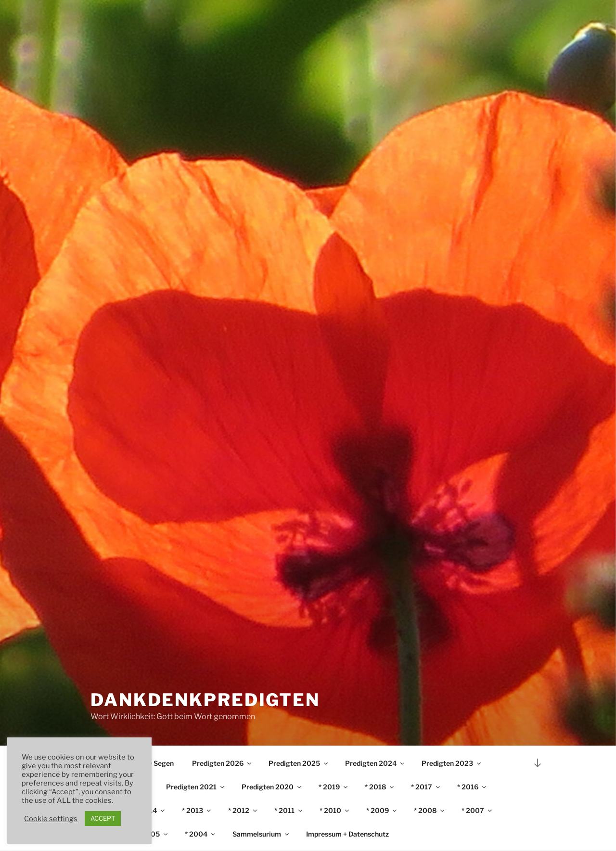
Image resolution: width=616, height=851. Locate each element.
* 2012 (243, 810)
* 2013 (197, 810)
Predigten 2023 (452, 763)
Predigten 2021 (196, 787)
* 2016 (472, 787)
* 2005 (153, 834)
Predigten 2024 (375, 763)
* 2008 (430, 810)
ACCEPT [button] (103, 818)
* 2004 (201, 834)
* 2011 (289, 810)
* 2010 (335, 810)
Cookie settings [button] (51, 819)
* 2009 (382, 810)
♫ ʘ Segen (157, 763)
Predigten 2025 (299, 763)
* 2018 (380, 787)
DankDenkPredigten (205, 700)
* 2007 (477, 810)
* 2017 (426, 787)
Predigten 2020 (272, 787)
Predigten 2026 (222, 763)
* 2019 (334, 787)
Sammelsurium (261, 834)
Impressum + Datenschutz (347, 834)
